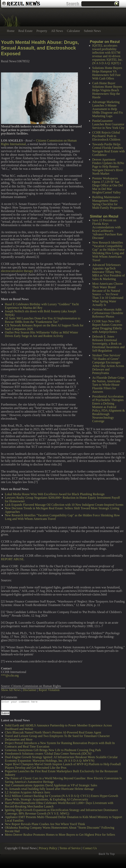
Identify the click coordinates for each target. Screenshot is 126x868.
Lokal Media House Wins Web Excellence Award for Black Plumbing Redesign (55, 494)
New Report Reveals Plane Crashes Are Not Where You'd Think (45, 824)
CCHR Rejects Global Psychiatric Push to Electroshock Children (106, 136)
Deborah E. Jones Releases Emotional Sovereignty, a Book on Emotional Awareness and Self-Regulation (108, 344)
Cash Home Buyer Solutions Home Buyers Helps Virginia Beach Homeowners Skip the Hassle (107, 90)
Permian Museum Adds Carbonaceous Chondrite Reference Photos (108, 313)
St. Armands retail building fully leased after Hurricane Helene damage (49, 789)
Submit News (92, 31)
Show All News (11, 690)
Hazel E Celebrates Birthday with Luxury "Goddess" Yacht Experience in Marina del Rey (42, 306)
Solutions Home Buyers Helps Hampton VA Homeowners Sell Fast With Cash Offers (107, 73)
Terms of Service (70, 848)
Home (11, 31)
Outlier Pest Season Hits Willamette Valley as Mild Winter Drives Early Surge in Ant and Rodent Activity (42, 334)
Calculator (74, 31)
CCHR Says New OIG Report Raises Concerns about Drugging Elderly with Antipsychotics (107, 327)
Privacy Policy (48, 848)
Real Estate (25, 31)
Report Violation (49, 690)
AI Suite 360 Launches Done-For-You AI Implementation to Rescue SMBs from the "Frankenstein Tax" (43, 320)
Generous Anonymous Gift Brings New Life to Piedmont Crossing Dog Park (53, 750)
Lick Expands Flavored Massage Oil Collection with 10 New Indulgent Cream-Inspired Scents (64, 505)
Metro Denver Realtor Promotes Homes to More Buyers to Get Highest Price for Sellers (60, 835)
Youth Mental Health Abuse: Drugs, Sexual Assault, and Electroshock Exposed (40, 48)
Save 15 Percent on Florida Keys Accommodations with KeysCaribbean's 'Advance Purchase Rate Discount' (107, 229)
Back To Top (107, 854)
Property (42, 31)
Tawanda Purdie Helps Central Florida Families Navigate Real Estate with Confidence (109, 149)
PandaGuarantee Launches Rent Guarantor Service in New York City (108, 124)
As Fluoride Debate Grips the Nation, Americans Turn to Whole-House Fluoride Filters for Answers (108, 385)
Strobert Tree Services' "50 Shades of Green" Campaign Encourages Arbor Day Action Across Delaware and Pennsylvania (108, 364)
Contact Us (90, 848)
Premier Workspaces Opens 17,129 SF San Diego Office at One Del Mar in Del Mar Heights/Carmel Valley (108, 185)
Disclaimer (30, 690)
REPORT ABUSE (12, 559)
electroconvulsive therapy (17, 271)
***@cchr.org (10, 675)
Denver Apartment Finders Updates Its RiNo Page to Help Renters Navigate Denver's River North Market (108, 167)
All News (57, 31)
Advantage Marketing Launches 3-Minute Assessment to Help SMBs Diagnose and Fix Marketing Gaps (108, 109)
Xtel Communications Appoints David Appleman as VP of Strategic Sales (51, 785)
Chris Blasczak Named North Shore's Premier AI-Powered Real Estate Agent (53, 732)
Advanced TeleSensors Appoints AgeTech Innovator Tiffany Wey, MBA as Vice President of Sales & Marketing (109, 272)
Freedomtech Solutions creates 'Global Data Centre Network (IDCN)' (48, 754)
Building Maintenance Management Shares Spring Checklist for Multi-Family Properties (107, 202)
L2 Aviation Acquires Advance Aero (28, 792)
